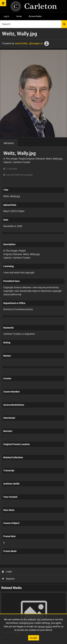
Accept (33, 638)
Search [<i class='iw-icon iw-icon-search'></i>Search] (64, 24)
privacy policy (45, 626)
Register (8, 579)
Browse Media (35, 16)
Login (7, 571)
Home (19, 16)
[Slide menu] (3, 3)
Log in (6, 16)
